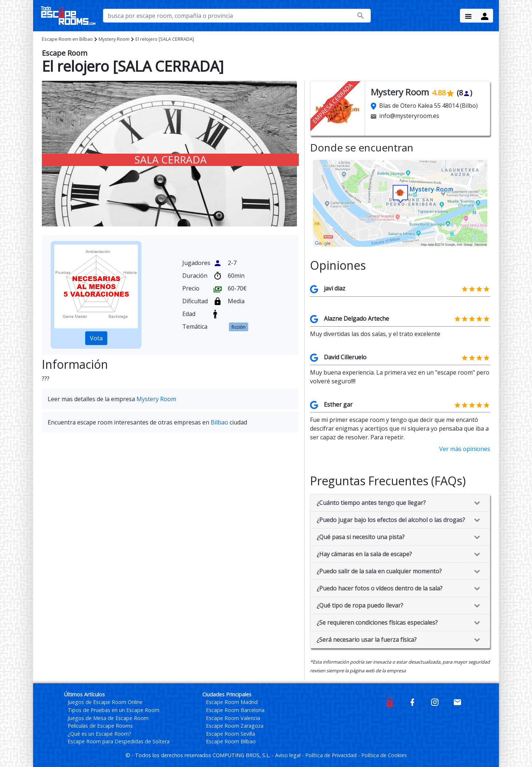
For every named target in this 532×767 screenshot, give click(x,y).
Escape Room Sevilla (231, 734)
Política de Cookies (384, 755)
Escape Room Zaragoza (235, 726)
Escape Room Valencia (233, 718)
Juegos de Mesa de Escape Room (108, 718)
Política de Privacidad (332, 755)
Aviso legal (289, 755)
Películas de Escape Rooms (100, 726)
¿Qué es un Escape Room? (100, 734)
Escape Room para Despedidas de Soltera (119, 741)
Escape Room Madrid (232, 702)
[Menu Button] (468, 16)
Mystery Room (114, 39)
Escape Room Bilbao (231, 741)
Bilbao (67, 39)
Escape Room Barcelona (235, 710)
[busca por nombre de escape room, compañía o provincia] (237, 16)
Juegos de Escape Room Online (105, 702)
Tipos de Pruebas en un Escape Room (114, 710)
